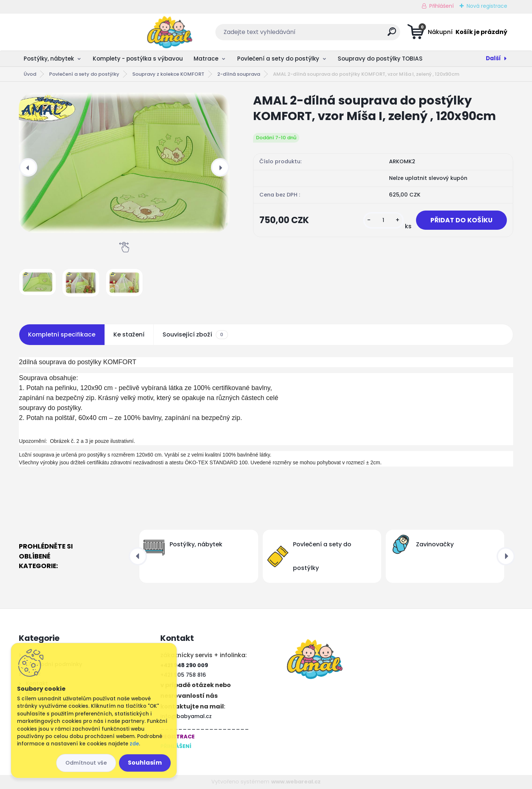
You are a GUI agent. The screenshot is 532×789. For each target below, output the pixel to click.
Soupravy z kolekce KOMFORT (168, 74)
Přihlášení (441, 6)
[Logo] (64, 32)
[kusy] (383, 220)
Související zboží (195, 335)
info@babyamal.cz (186, 716)
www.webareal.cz (296, 782)
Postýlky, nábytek (49, 59)
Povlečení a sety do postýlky (278, 59)
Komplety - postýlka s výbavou (138, 59)
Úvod (30, 74)
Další (493, 58)
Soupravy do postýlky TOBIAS (380, 59)
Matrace (206, 59)
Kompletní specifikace (62, 334)
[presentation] (28, 167)
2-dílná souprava (239, 74)
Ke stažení (129, 334)
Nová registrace (487, 6)
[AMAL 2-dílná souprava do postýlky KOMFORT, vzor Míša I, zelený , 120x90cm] (124, 163)
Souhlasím (145, 763)
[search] (339, 35)
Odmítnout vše (86, 763)
